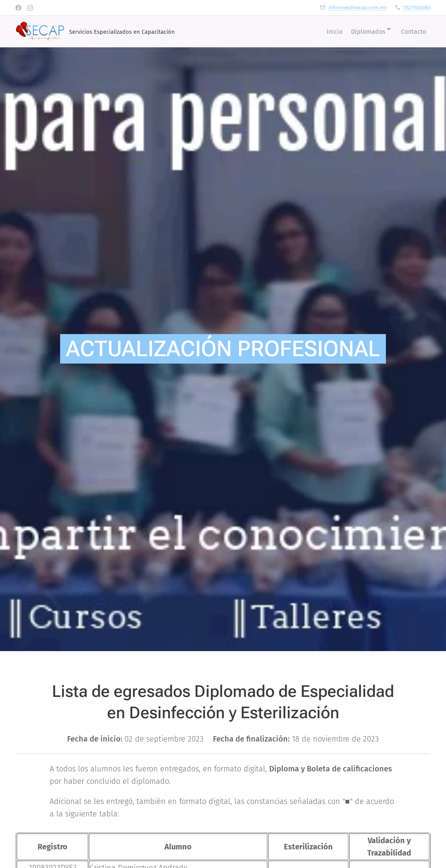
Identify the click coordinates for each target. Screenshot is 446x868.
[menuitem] (323, 31)
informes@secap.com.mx (358, 7)
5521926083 (417, 7)
